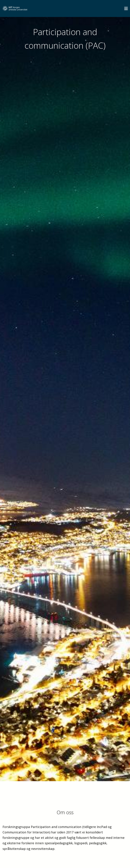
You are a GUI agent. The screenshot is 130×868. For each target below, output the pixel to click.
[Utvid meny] (126, 8)
